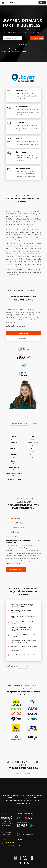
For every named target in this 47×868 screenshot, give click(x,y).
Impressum (6, 795)
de (21, 845)
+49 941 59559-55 (8, 833)
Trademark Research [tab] (15, 527)
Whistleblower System (23, 803)
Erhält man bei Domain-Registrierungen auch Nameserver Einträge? (23, 641)
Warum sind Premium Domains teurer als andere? (24, 617)
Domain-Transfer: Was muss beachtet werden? (23, 623)
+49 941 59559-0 (8, 831)
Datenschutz (28, 801)
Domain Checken (37, 38)
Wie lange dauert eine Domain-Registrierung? (21, 611)
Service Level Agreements (14, 801)
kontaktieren (25, 669)
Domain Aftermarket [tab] (15, 537)
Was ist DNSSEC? (16, 651)
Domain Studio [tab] (14, 518)
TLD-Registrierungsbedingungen (19, 798)
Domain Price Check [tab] (15, 523)
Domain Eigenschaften (19, 423)
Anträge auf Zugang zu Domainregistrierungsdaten (27, 795)
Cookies (37, 801)
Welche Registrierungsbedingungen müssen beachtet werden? (22, 605)
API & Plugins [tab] (13, 532)
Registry (35, 423)
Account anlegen (23, 333)
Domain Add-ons (24, 428)
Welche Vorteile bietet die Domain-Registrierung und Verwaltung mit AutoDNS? (22, 629)
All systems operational (26, 834)
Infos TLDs (34, 798)
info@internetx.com (10, 834)
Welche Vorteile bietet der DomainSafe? (23, 655)
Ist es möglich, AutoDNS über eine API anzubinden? (23, 636)
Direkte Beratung (23, 339)
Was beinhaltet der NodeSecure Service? (24, 646)
